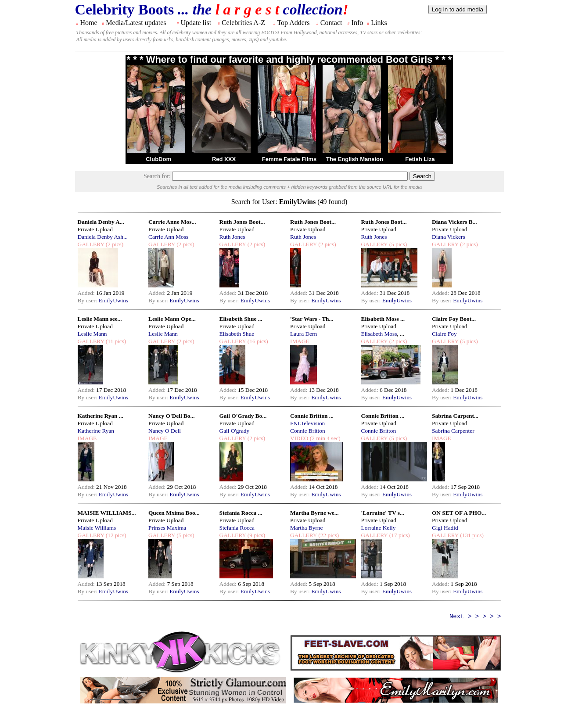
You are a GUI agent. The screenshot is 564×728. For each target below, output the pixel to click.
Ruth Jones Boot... (242, 222)
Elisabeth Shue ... (241, 319)
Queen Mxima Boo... (174, 513)
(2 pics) (114, 244)
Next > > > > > (475, 617)
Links (379, 23)
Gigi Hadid (445, 528)
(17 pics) (399, 535)
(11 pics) (115, 341)
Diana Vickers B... (454, 222)
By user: (88, 300)
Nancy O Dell (165, 431)
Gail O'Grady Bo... (243, 416)
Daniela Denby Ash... (103, 237)
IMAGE (300, 341)
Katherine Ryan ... (101, 416)
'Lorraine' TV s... (383, 513)
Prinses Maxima (167, 528)
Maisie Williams (97, 528)
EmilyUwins (113, 300)
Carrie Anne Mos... (172, 222)
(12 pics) (115, 535)
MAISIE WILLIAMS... (107, 513)
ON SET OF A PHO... (459, 513)
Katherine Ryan (96, 431)
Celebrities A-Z (243, 23)
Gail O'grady (235, 431)
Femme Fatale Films (289, 159)
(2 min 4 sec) (324, 438)
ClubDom (158, 159)
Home (89, 23)
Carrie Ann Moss (168, 237)
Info (357, 23)
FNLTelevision (307, 423)
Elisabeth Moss (379, 334)
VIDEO (299, 438)
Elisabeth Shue (237, 334)
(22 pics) (328, 535)
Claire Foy (444, 334)
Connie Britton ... (312, 416)
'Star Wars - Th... (312, 319)
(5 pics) (397, 244)
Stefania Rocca (237, 528)
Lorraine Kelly (379, 528)
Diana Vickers (449, 237)
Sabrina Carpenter (453, 431)
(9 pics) (255, 535)
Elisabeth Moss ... (383, 319)
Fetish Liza (420, 159)
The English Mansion (355, 159)
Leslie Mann (92, 334)
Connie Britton (308, 431)
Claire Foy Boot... (454, 319)
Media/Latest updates (136, 23)
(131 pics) (471, 535)
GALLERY (91, 244)
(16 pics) (257, 341)
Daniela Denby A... (101, 222)
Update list (196, 23)
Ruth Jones (232, 237)
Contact (331, 23)
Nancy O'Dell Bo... (172, 416)
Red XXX (224, 159)
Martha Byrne (306, 528)
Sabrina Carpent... (455, 416)
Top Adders (293, 23)
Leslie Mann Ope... (172, 319)
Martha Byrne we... (314, 513)
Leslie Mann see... (100, 319)
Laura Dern (304, 334)
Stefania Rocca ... (241, 513)
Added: (87, 293)
